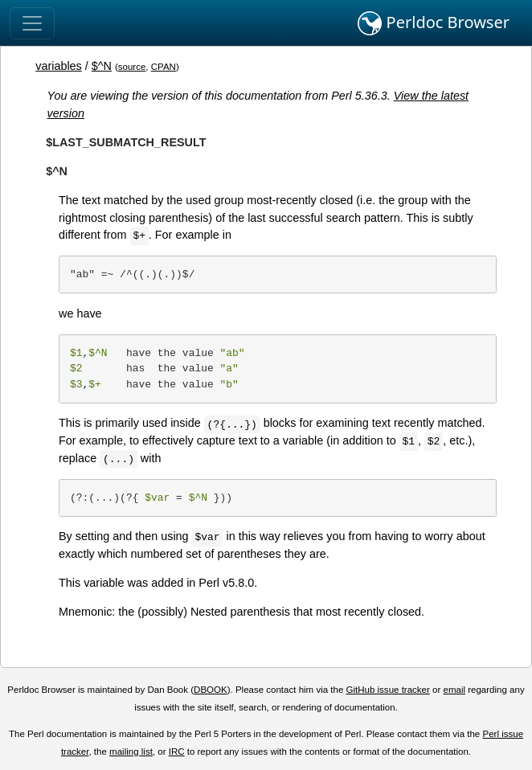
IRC (177, 752)
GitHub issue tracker (388, 690)
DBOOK (211, 690)
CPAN (164, 67)
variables (59, 66)
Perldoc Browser (434, 23)
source (132, 67)
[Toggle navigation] (32, 23)
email (454, 690)
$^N (102, 66)
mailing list (131, 752)
